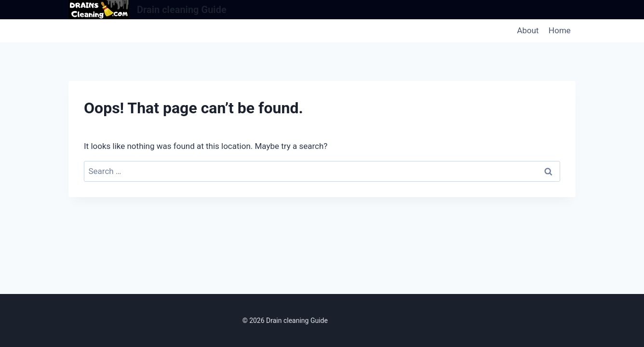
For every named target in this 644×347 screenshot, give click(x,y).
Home (560, 30)
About (528, 30)
